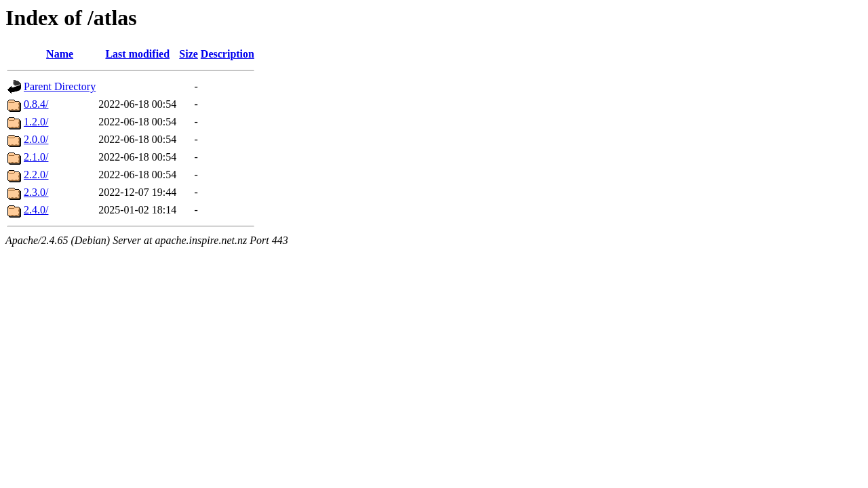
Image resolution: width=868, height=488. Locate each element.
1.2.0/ (36, 122)
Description (228, 54)
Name (60, 54)
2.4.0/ (36, 210)
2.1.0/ (36, 157)
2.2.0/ (36, 175)
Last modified (137, 54)
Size (189, 54)
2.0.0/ (36, 139)
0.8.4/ (36, 104)
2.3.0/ (36, 192)
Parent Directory (60, 86)
